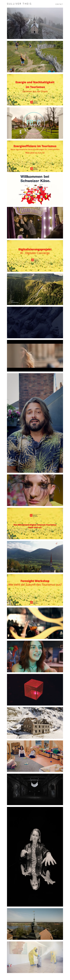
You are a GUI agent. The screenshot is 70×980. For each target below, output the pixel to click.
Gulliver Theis (19, 4)
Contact (59, 4)
